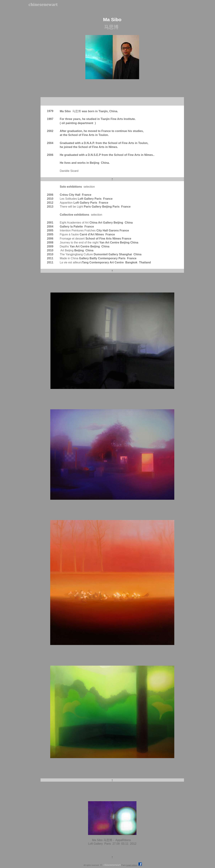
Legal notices (132, 865)
